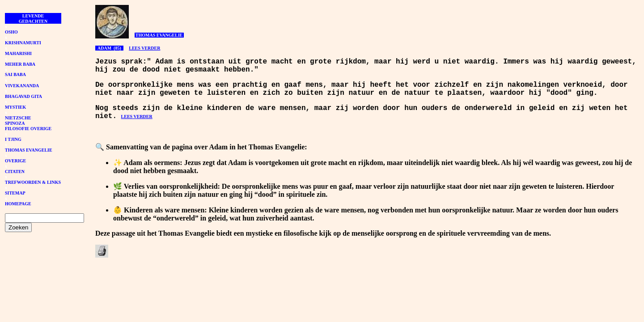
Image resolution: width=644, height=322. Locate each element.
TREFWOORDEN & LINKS (33, 182)
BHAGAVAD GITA (23, 96)
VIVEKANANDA (22, 86)
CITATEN (15, 172)
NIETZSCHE (18, 118)
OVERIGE (15, 161)
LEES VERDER (144, 48)
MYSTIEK (15, 107)
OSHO (11, 32)
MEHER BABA (20, 64)
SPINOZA (15, 123)
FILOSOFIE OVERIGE (28, 129)
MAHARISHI (18, 53)
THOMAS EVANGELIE (29, 150)
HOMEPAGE (18, 204)
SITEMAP (15, 193)
